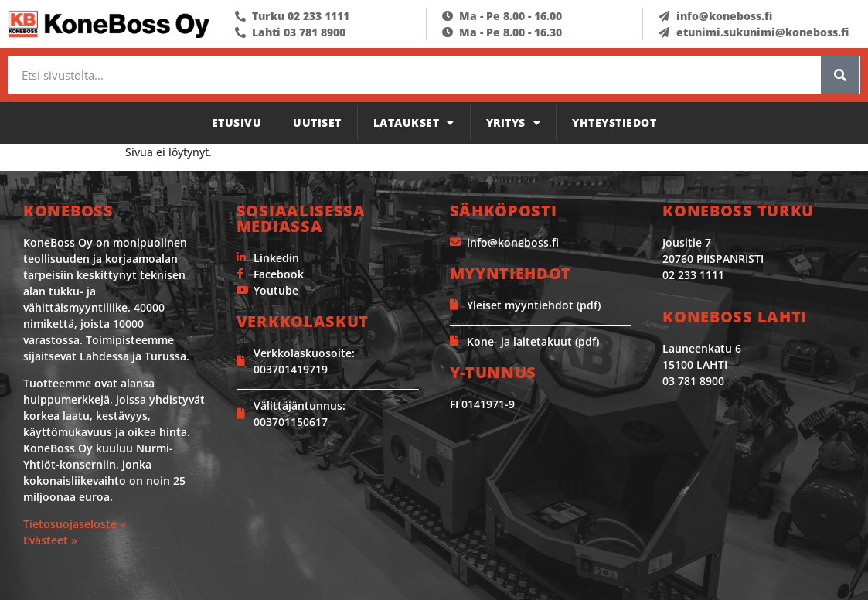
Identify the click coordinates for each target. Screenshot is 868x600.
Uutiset (317, 123)
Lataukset (414, 123)
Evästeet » (50, 540)
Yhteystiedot (614, 123)
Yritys (514, 123)
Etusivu (237, 123)
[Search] (840, 75)
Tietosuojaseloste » (75, 524)
